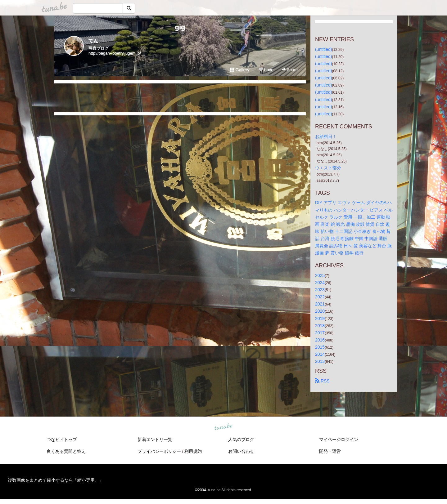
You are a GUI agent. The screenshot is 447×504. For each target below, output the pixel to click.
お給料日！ (326, 136)
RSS (322, 381)
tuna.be (223, 427)
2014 (320, 354)
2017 (320, 333)
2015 (320, 347)
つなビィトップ (62, 439)
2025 (320, 275)
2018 (320, 326)
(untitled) (323, 49)
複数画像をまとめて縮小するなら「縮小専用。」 (56, 480)
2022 (320, 297)
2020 (320, 311)
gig (180, 27)
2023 (320, 290)
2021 (320, 304)
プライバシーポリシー (159, 451)
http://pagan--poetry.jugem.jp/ (115, 53)
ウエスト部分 (328, 168)
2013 (320, 361)
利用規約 (193, 451)
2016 (320, 340)
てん (93, 41)
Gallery (240, 70)
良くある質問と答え (66, 451)
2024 (320, 283)
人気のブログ (241, 439)
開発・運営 (330, 451)
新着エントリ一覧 (155, 439)
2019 (320, 319)
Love (266, 70)
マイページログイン (339, 439)
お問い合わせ (241, 451)
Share (290, 70)
